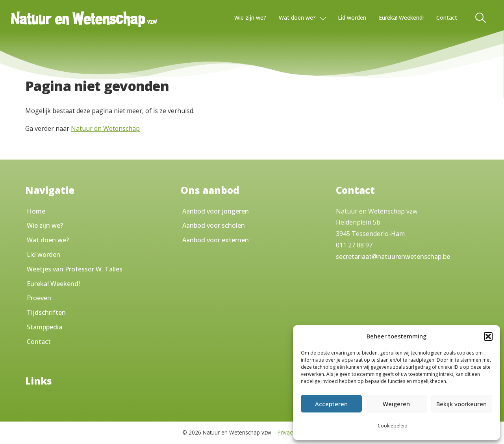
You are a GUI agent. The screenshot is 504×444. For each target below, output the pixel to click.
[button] (488, 336)
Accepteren (331, 404)
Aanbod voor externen (216, 240)
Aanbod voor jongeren (216, 211)
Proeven (39, 298)
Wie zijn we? (250, 18)
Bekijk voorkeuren (461, 404)
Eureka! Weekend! (401, 18)
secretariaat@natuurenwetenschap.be (393, 256)
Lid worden (352, 18)
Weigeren (396, 404)
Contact (447, 18)
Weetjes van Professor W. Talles (75, 269)
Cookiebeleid (393, 426)
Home (36, 211)
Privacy (286, 432)
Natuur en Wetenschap (105, 128)
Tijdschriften (46, 312)
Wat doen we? (297, 18)
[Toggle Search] (481, 18)
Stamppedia (44, 327)
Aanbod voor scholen (214, 225)
